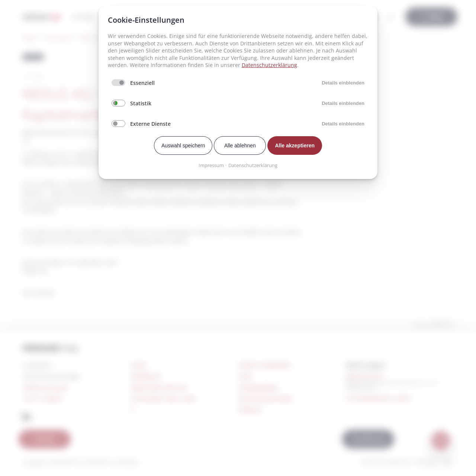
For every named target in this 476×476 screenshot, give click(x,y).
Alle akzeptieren (295, 146)
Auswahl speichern (183, 146)
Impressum (211, 165)
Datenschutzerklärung (269, 65)
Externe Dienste (150, 124)
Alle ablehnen (240, 146)
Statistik (141, 103)
